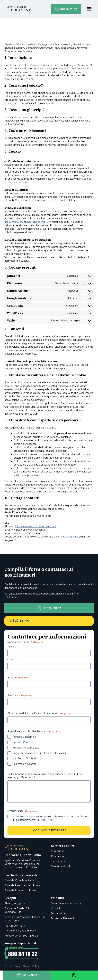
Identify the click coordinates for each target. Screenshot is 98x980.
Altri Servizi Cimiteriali (25, 758)
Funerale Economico (24, 737)
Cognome (12, 660)
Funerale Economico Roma (20, 890)
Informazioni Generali (25, 764)
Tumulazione (59, 861)
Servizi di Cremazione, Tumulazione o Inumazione (40, 753)
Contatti (55, 908)
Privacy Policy (12, 966)
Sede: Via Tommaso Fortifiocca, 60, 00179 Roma (25, 919)
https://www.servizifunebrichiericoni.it (44, 65)
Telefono (20, 696)
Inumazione (58, 851)
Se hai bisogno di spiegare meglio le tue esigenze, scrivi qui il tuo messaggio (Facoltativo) (45, 776)
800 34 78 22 (69, 9)
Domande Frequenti (62, 918)
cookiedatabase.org (72, 537)
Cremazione (58, 856)
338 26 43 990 (19, 620)
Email (17, 678)
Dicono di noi (59, 913)
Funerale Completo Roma (19, 880)
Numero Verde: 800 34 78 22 (21, 936)
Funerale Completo (24, 742)
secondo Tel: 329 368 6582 (20, 931)
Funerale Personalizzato (26, 748)
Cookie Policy (31, 966)
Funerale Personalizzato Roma (22, 885)
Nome (11, 647)
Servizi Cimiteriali (61, 866)
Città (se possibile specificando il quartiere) (39, 714)
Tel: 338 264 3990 (15, 926)
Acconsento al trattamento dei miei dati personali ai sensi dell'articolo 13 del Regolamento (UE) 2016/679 (51, 818)
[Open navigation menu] (89, 9)
